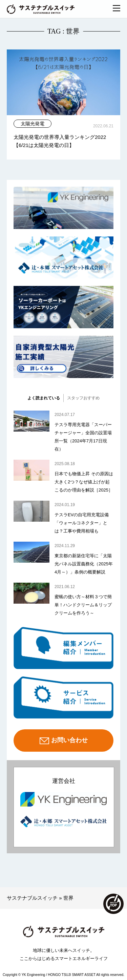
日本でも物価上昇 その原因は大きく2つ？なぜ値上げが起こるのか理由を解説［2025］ (84, 482)
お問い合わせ (64, 741)
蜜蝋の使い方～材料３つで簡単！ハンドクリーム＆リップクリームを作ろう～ (83, 605)
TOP (113, 904)
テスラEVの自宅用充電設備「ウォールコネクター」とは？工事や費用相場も (82, 523)
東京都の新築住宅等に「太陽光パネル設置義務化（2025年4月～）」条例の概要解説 (84, 564)
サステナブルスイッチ (32, 898)
